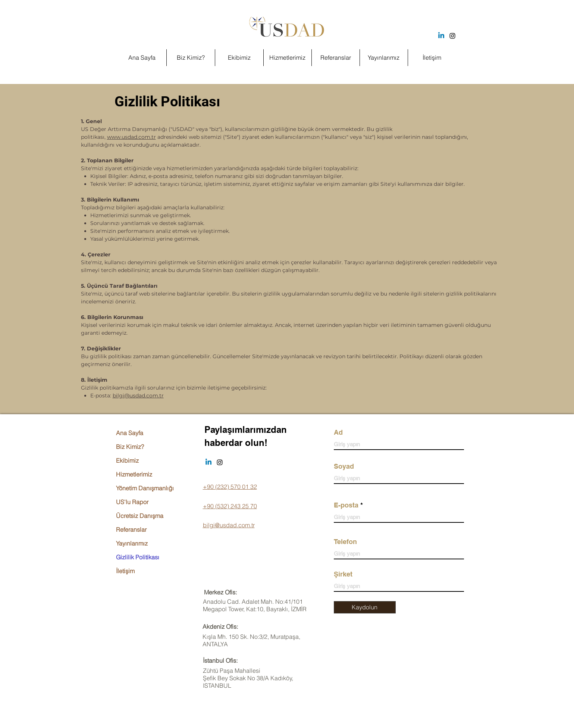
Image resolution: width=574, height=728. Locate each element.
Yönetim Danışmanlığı (145, 488)
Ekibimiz (127, 460)
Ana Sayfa (130, 433)
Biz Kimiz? (130, 447)
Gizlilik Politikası (138, 557)
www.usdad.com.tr (131, 137)
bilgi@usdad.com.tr (138, 396)
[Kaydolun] (365, 607)
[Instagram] (452, 36)
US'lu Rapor (132, 502)
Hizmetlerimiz (134, 474)
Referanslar (131, 529)
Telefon (345, 542)
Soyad (344, 466)
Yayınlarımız (132, 543)
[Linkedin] (441, 36)
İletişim (125, 571)
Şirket (343, 574)
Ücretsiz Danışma (140, 516)
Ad (338, 432)
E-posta (346, 505)
